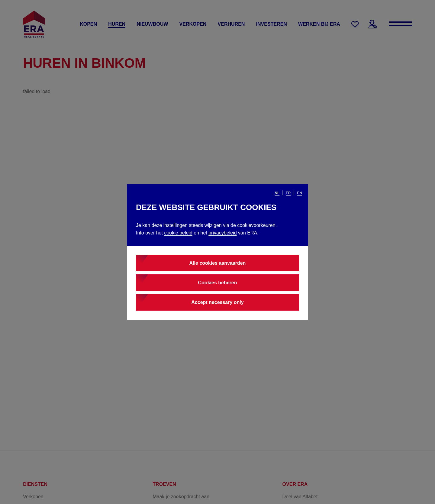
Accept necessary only (217, 302)
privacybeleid (222, 233)
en (300, 193)
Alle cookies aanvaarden (218, 263)
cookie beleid (178, 233)
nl (277, 193)
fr (288, 193)
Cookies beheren (218, 283)
